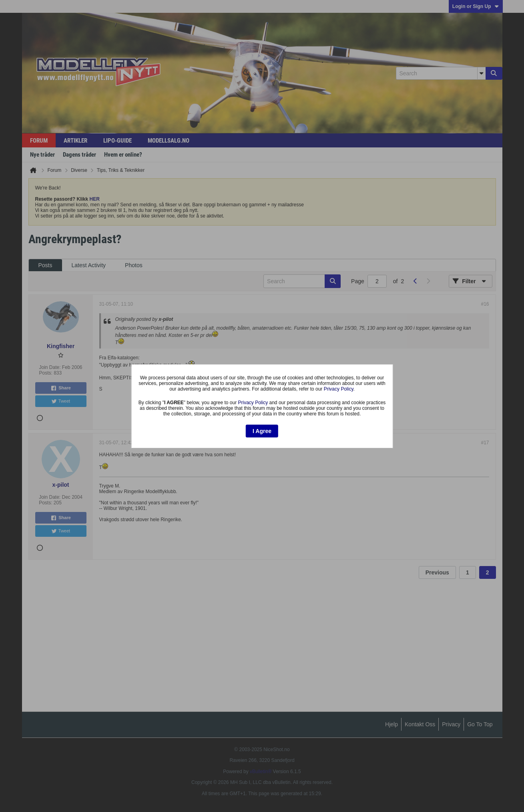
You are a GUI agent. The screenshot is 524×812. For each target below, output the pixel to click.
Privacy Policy (339, 389)
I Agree (262, 431)
